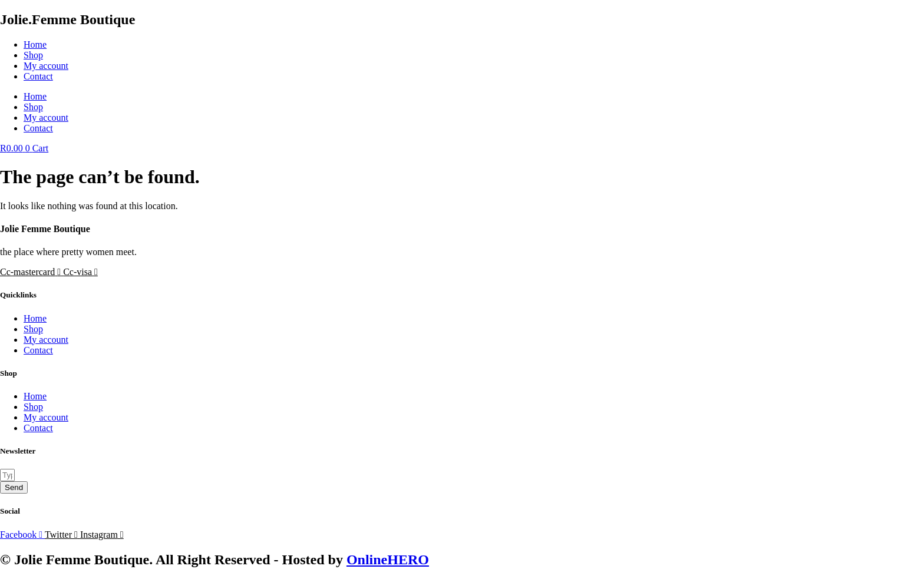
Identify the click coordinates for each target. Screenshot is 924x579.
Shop (33, 55)
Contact (38, 76)
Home (35, 44)
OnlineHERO (388, 560)
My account (46, 66)
